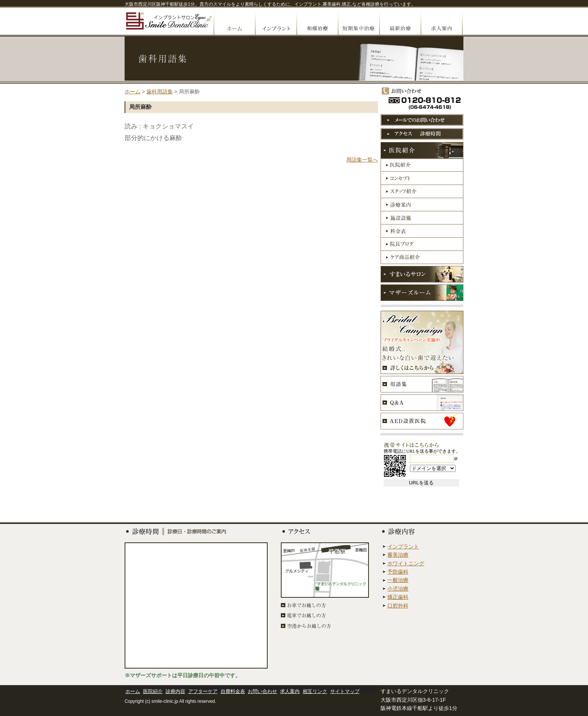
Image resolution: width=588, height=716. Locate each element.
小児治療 (398, 589)
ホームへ (234, 23)
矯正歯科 (398, 597)
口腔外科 (398, 606)
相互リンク (315, 691)
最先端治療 (400, 23)
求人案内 (442, 23)
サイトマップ (345, 691)
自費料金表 (233, 691)
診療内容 (175, 691)
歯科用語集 (160, 92)
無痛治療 (317, 23)
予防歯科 (398, 572)
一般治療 (398, 580)
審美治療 (398, 555)
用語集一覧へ (362, 160)
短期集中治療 (358, 23)
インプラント (276, 23)
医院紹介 (153, 691)
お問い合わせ (262, 691)
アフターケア (203, 691)
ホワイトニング (406, 563)
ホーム (133, 92)
